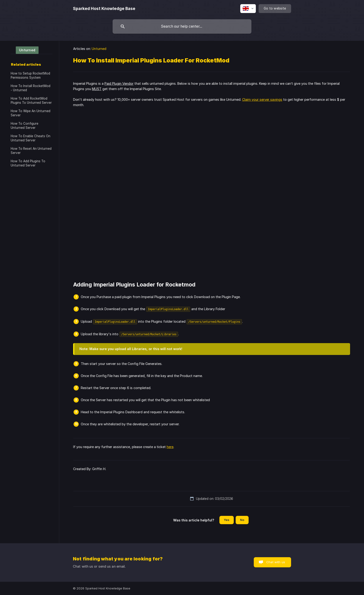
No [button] (242, 520)
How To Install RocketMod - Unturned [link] (31, 88)
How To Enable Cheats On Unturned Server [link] (31, 138)
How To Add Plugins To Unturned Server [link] (28, 163)
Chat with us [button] (276, 562)
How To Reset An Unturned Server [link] (31, 151)
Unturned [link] (99, 49)
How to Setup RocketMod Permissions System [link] (30, 75)
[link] (25, 50)
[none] (104, 9)
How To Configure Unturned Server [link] (24, 126)
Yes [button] (227, 520)
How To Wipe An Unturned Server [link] (31, 113)
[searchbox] (182, 26)
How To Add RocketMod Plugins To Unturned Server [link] (31, 101)
